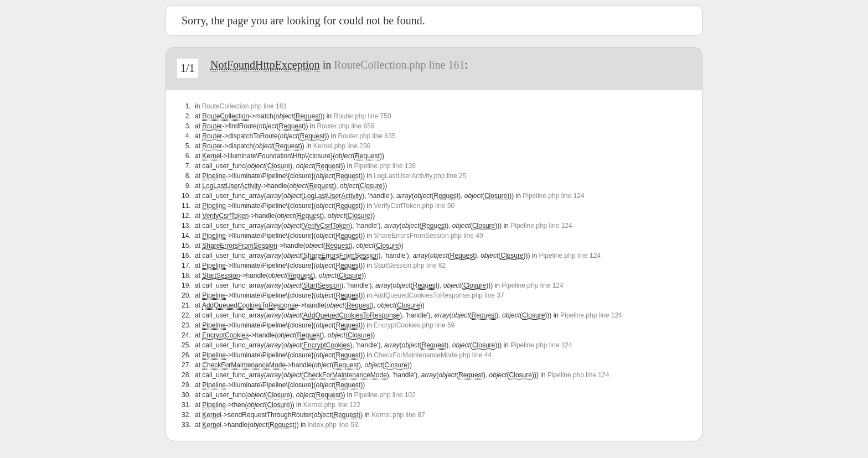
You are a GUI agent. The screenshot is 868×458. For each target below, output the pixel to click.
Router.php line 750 (362, 116)
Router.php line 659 (345, 126)
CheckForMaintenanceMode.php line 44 (433, 355)
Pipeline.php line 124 (553, 196)
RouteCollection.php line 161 (399, 65)
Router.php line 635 (367, 136)
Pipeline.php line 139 (385, 166)
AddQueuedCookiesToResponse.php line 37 (439, 295)
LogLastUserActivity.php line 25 (420, 176)
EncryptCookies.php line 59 (414, 325)
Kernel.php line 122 (332, 405)
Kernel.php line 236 (342, 146)
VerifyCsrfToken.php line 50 (414, 206)
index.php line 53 (333, 425)
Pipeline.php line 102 (385, 395)
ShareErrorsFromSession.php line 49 (428, 236)
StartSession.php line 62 (410, 266)
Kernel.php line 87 (398, 415)
